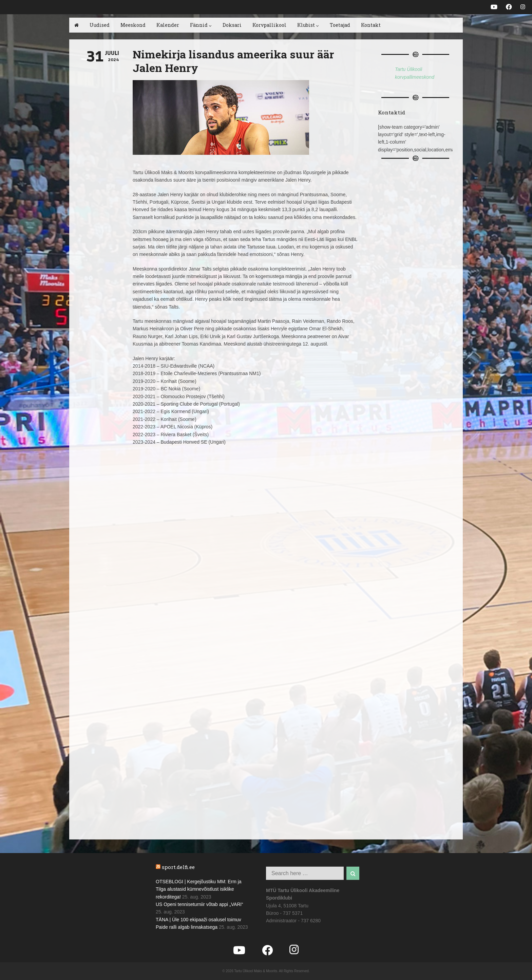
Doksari (232, 25)
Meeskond (133, 25)
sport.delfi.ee (178, 867)
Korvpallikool (269, 25)
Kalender (168, 25)
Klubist (308, 25)
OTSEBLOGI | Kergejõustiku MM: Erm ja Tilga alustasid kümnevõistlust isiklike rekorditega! (199, 889)
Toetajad (340, 25)
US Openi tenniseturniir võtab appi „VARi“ (199, 904)
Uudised (100, 25)
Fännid (201, 25)
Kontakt (371, 25)
